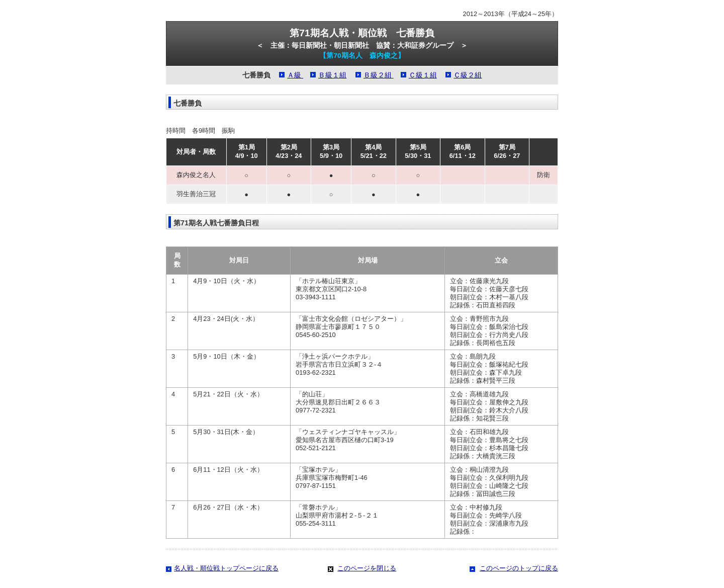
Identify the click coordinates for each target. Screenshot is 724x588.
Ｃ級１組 (423, 75)
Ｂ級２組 (379, 75)
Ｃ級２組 (468, 75)
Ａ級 (295, 75)
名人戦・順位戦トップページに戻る (226, 568)
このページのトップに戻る (519, 568)
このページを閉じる (367, 568)
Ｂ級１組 (332, 75)
